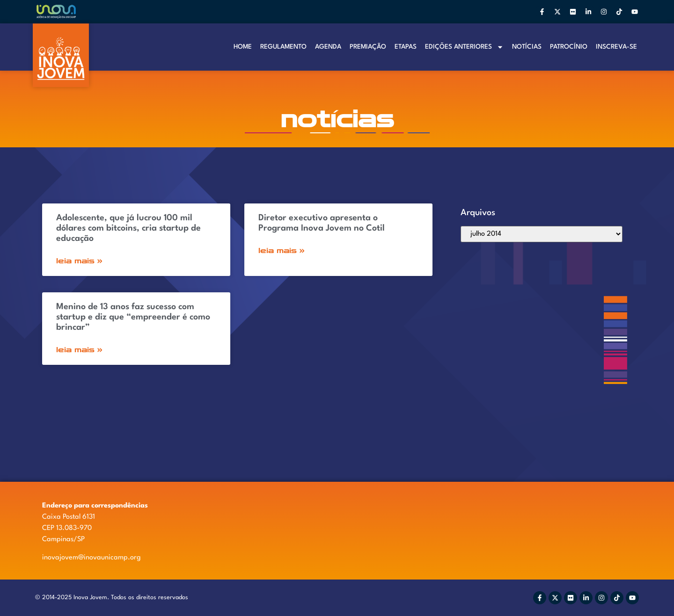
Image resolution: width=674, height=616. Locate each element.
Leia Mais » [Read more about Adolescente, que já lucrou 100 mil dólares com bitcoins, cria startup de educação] (79, 261)
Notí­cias (527, 47)
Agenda (328, 47)
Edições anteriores (464, 47)
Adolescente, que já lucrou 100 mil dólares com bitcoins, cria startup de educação (128, 228)
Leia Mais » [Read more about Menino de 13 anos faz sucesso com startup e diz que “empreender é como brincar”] (79, 350)
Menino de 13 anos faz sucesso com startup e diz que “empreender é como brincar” (133, 317)
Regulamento (283, 47)
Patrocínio (569, 47)
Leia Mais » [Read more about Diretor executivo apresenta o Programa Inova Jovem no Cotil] (282, 250)
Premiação (368, 47)
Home (243, 47)
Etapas (406, 47)
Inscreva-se (616, 47)
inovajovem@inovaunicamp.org (92, 558)
